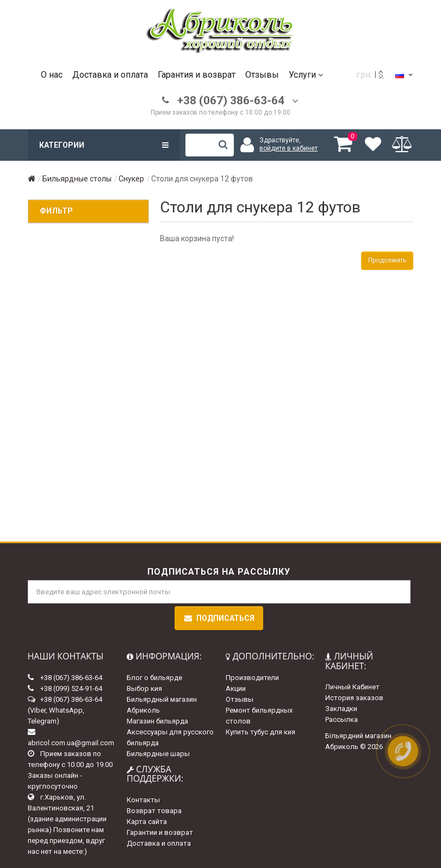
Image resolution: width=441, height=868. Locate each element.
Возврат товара (154, 811)
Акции (236, 688)
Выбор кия (144, 688)
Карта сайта (147, 822)
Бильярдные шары (158, 754)
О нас (52, 75)
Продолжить (387, 260)
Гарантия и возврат (197, 75)
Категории (104, 145)
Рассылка (341, 719)
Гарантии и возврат (160, 832)
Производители (252, 678)
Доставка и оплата (110, 75)
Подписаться (219, 618)
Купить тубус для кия (260, 732)
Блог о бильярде (154, 678)
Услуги (306, 75)
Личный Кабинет (352, 687)
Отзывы (262, 75)
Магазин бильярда (157, 721)
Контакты (143, 800)
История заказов (354, 698)
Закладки (341, 709)
